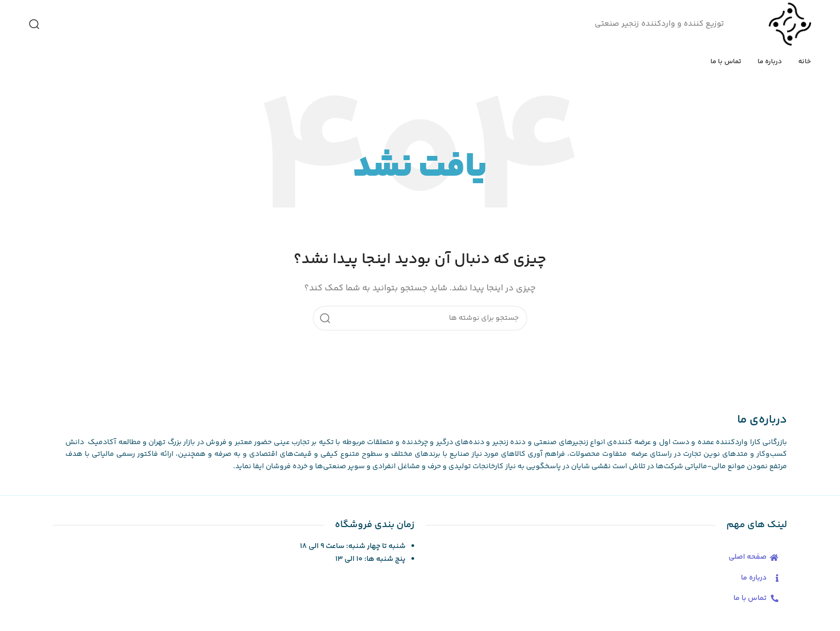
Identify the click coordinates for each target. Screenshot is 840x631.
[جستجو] (34, 24)
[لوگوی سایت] (790, 24)
